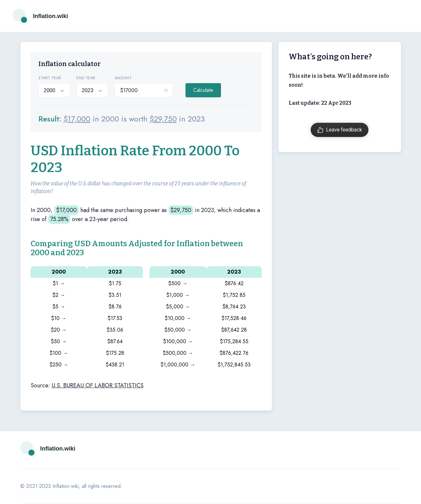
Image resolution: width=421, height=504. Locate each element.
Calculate (203, 90)
